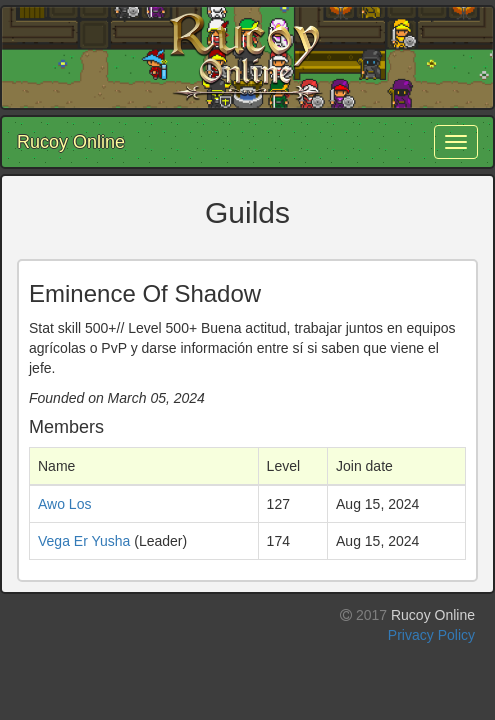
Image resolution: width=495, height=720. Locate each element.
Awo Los (64, 504)
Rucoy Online (71, 142)
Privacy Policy (431, 635)
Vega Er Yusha (84, 541)
